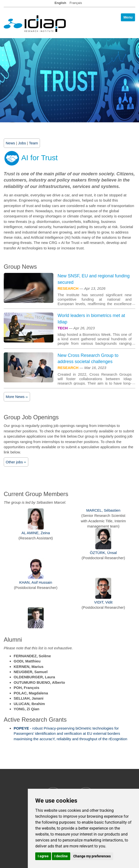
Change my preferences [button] (92, 856)
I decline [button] (61, 856)
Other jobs (16, 462)
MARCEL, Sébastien (103, 510)
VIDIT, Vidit (103, 602)
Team (33, 143)
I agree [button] (43, 856)
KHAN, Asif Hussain (36, 582)
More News (17, 397)
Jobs (22, 143)
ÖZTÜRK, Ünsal (103, 553)
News (10, 143)
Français (76, 3)
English (60, 3)
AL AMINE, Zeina (36, 533)
